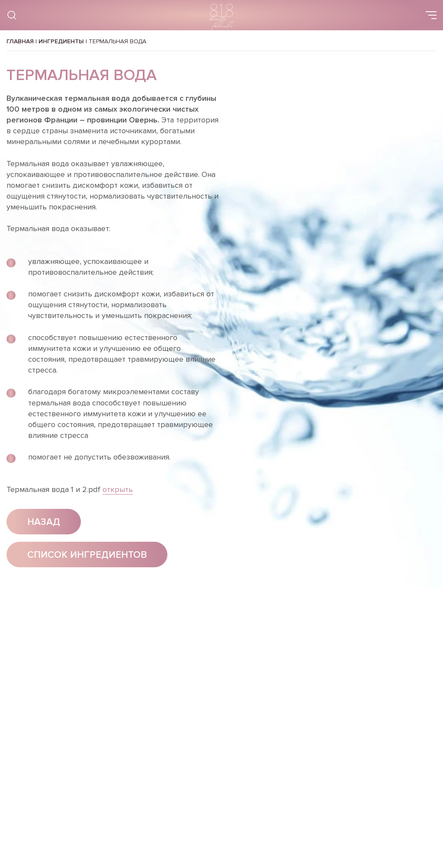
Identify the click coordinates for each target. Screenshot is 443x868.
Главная (20, 41)
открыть (118, 489)
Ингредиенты (61, 41)
